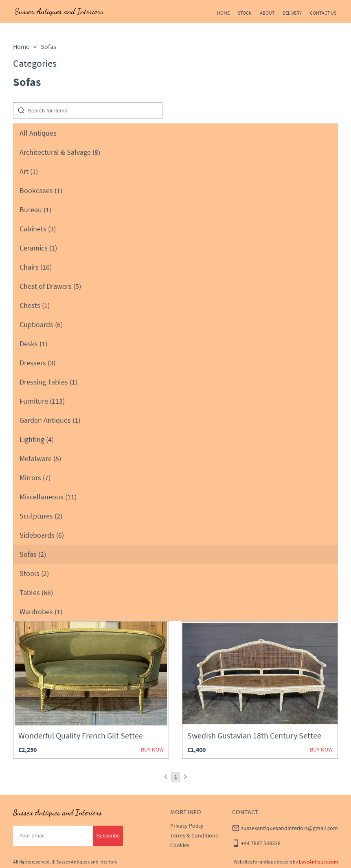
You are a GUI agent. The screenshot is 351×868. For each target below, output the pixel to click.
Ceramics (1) (38, 248)
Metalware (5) (40, 458)
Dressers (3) (37, 363)
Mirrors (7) (35, 478)
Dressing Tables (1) (48, 382)
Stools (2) (34, 573)
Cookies (180, 845)
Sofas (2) (33, 554)
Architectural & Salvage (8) (60, 152)
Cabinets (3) (38, 229)
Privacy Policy (187, 826)
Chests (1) (35, 305)
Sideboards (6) (42, 535)
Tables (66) (36, 592)
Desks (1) (33, 344)
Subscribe (108, 836)
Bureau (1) (35, 210)
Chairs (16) (36, 267)
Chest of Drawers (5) (50, 286)
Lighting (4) (37, 439)
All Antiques (38, 133)
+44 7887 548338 (261, 843)
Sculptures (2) (41, 516)
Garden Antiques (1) (50, 420)
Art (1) (29, 171)
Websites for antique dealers (263, 862)
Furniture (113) (42, 401)
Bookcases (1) (41, 190)
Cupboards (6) (41, 324)
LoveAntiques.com (318, 862)
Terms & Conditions (194, 835)
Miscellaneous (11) (48, 497)
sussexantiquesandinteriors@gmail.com (290, 828)
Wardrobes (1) (41, 612)
